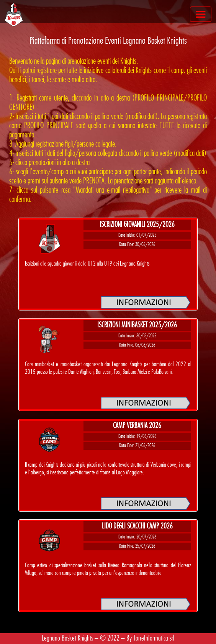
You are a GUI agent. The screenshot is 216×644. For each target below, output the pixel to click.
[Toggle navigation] (201, 14)
